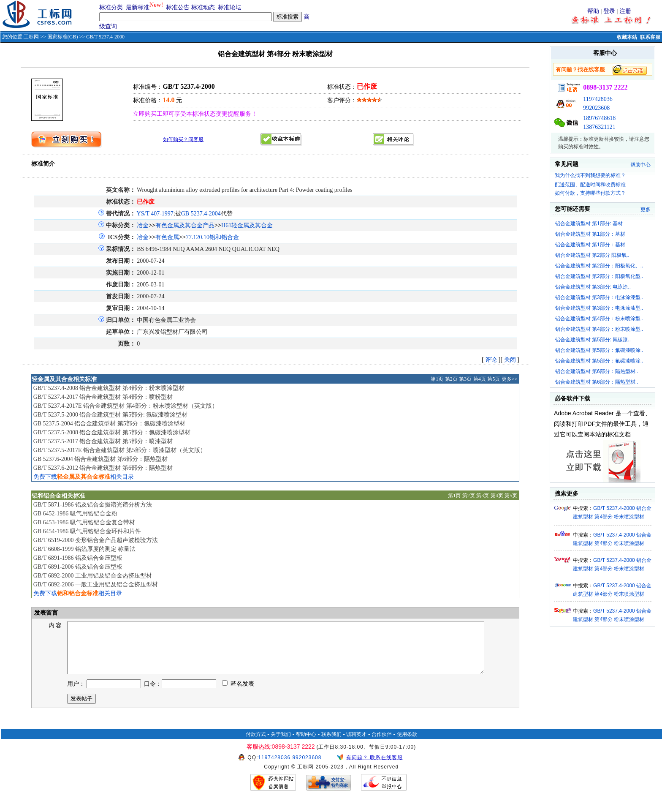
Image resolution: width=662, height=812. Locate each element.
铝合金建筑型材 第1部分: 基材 (589, 223)
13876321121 (599, 127)
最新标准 (138, 7)
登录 (609, 11)
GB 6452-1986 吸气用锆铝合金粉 (75, 514)
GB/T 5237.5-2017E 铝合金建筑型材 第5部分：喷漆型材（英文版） (120, 450)
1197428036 (598, 99)
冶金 (143, 225)
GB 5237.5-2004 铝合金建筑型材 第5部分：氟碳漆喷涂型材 (109, 424)
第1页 (437, 379)
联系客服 (650, 37)
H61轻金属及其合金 (247, 225)
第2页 (451, 379)
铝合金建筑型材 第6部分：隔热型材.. (597, 371)
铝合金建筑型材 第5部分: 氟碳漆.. (593, 340)
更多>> (510, 379)
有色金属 (167, 237)
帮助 (593, 11)
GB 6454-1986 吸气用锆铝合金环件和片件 (87, 531)
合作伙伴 (382, 744)
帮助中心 (640, 165)
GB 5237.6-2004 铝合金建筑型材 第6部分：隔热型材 (100, 459)
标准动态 (203, 7)
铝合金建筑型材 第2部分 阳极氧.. (592, 255)
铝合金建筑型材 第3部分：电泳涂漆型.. (599, 297)
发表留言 (46, 613)
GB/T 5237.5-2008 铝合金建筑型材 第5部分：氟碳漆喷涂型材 (112, 432)
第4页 (480, 379)
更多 (646, 210)
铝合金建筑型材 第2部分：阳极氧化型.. (599, 276)
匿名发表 (238, 694)
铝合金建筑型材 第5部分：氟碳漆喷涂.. (599, 350)
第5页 (494, 379)
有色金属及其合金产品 (185, 225)
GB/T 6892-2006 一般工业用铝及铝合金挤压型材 (96, 584)
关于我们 (281, 744)
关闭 (510, 360)
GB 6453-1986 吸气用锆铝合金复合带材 (84, 522)
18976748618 (599, 118)
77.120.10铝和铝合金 (212, 237)
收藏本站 (627, 37)
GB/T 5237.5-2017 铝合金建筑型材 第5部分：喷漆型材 (103, 441)
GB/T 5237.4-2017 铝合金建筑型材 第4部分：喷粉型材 (103, 397)
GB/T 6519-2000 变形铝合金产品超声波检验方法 (96, 540)
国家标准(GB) (63, 37)
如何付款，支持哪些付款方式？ (590, 193)
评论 (491, 360)
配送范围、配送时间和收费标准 (590, 185)
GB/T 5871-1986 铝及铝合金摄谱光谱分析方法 (93, 505)
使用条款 (407, 744)
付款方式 (256, 744)
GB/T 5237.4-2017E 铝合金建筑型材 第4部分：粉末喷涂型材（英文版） (126, 406)
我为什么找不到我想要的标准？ (590, 175)
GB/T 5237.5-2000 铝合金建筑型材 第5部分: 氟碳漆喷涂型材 (111, 415)
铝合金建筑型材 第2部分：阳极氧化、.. (599, 266)
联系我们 (331, 744)
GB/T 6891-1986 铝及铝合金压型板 (78, 558)
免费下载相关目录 (84, 477)
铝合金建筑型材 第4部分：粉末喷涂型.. (599, 319)
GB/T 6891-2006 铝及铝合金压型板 (78, 567)
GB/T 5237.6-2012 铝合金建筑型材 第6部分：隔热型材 (103, 468)
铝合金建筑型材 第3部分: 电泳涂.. (593, 287)
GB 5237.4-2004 (201, 214)
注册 (625, 11)
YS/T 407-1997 (155, 214)
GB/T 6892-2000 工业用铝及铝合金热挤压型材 (93, 576)
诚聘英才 (356, 744)
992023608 (596, 108)
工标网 (31, 37)
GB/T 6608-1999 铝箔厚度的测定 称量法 (85, 549)
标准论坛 (230, 7)
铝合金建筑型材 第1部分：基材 (590, 234)
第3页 (465, 379)
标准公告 (178, 7)
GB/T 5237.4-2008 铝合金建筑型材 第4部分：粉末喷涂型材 (109, 388)
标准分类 (111, 7)
